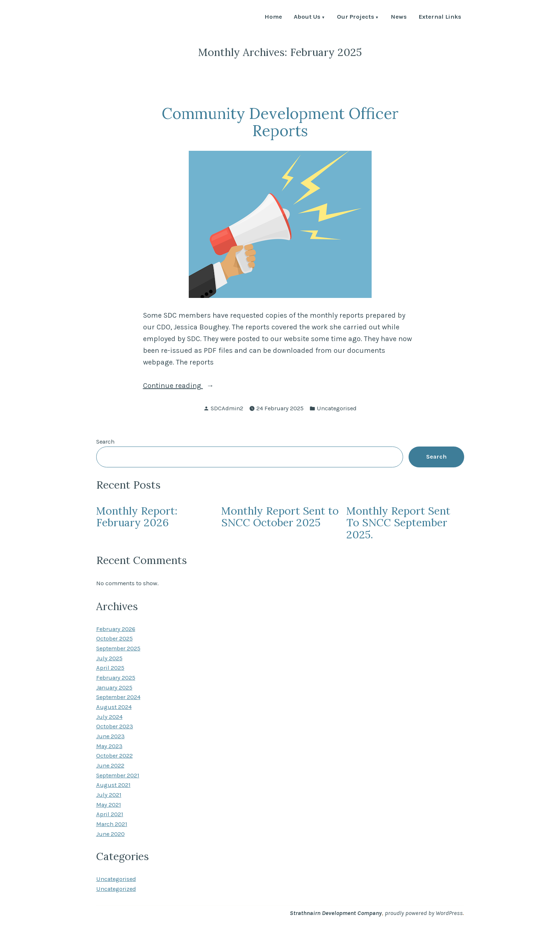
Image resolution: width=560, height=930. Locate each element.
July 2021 (109, 795)
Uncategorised (337, 408)
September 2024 (118, 697)
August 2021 (113, 785)
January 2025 (114, 688)
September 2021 (118, 775)
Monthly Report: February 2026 (137, 517)
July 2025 (109, 658)
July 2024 (109, 717)
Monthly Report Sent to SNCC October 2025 (280, 517)
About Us (307, 17)
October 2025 (114, 638)
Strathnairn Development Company (336, 913)
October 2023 (115, 726)
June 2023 (110, 736)
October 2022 (114, 756)
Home (273, 17)
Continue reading (195, 386)
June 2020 (110, 834)
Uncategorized (116, 889)
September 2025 (118, 648)
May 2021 (109, 805)
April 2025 (110, 668)
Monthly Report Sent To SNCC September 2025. (398, 523)
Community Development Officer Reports (280, 122)
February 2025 (116, 678)
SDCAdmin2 (227, 408)
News (399, 17)
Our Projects (356, 17)
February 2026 (116, 629)
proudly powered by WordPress (424, 913)
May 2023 (109, 746)
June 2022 (110, 765)
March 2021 (112, 824)
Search (105, 442)
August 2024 (114, 707)
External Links (440, 17)
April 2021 (110, 814)
